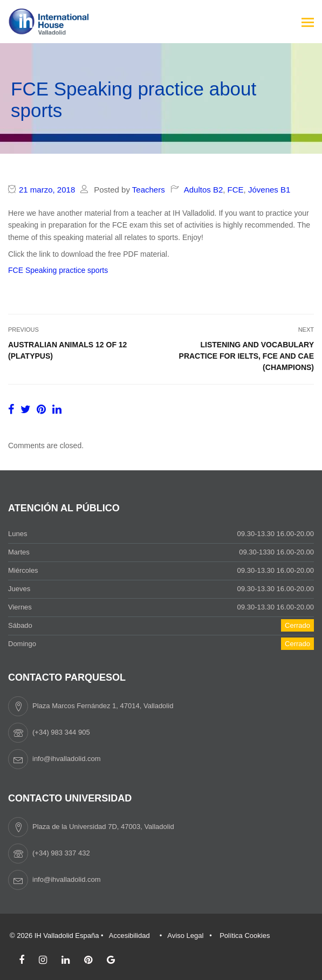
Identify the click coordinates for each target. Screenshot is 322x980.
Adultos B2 (204, 190)
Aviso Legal (185, 936)
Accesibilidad (129, 936)
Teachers (149, 190)
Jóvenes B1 (269, 190)
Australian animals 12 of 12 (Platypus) (67, 350)
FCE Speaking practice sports (58, 270)
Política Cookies (245, 936)
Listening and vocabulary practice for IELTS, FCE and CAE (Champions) (246, 356)
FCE (236, 190)
